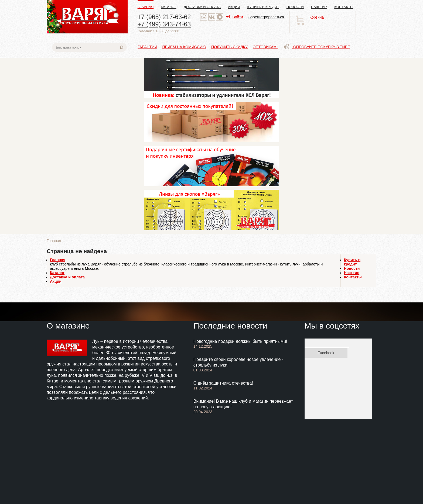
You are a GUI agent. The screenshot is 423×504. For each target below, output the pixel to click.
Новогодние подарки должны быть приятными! (240, 341)
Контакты (344, 7)
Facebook (326, 353)
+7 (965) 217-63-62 (164, 17)
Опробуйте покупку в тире (317, 47)
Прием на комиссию (184, 47)
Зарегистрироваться (266, 17)
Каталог (168, 7)
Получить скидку (229, 47)
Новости (295, 7)
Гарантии (147, 47)
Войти (234, 17)
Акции (234, 7)
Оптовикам (265, 47)
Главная (146, 7)
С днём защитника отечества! (223, 383)
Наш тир (319, 7)
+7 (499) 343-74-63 (164, 24)
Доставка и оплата (202, 7)
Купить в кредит (263, 7)
